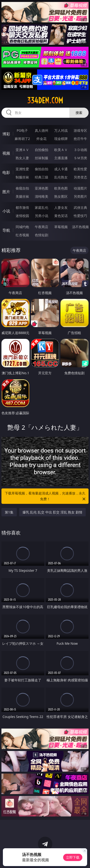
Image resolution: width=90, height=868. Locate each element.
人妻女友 (61, 207)
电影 (6, 172)
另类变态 (80, 177)
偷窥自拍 (22, 188)
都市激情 (22, 207)
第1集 (9, 512)
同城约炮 (22, 227)
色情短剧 (42, 235)
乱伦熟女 (61, 177)
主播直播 (61, 158)
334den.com (45, 100)
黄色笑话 (61, 216)
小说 (6, 211)
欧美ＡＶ (61, 150)
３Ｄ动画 (80, 150)
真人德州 (42, 130)
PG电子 (22, 130)
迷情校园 (22, 216)
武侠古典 (80, 207)
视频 (6, 153)
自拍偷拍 (42, 150)
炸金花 (42, 139)
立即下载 (73, 857)
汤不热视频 (80, 227)
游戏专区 (80, 130)
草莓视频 (61, 227)
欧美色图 (61, 188)
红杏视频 (22, 235)
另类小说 (42, 216)
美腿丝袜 (22, 196)
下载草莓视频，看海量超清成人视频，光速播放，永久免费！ (46, 496)
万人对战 (61, 130)
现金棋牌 (61, 139)
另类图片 (80, 196)
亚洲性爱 (22, 169)
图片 (6, 192)
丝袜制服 (42, 158)
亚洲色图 (42, 188)
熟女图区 (61, 196)
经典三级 (42, 177)
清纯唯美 (42, 196)
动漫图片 (80, 188)
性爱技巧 (80, 216)
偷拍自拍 (42, 169)
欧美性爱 (80, 169)
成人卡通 (61, 169)
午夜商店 (42, 227)
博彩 (6, 134)
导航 (6, 230)
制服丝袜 (22, 177)
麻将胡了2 (22, 139)
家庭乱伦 (42, 207)
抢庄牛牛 (80, 139)
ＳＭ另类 (80, 158)
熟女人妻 (22, 158)
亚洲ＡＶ (22, 150)
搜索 (79, 113)
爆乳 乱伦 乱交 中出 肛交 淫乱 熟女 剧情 (52, 512)
